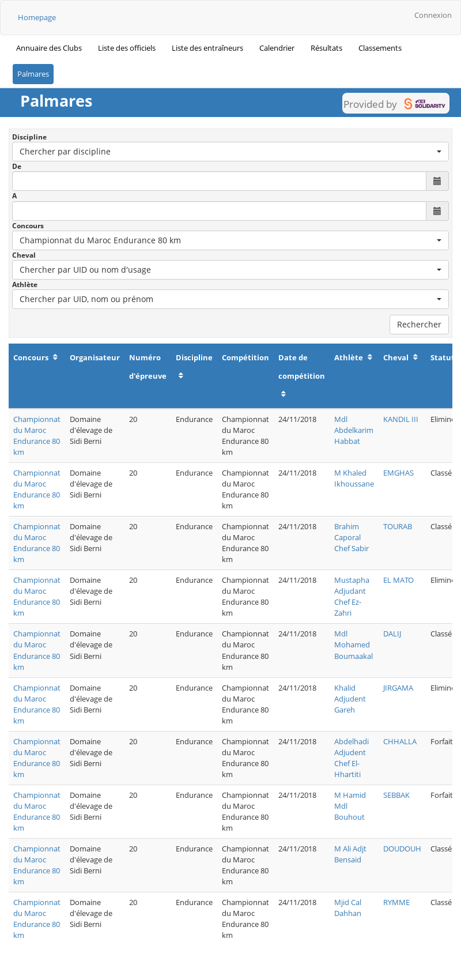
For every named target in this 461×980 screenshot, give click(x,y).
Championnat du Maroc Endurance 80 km (37, 436)
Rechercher (419, 324)
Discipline (29, 137)
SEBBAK (396, 795)
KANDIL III (401, 419)
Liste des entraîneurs (207, 48)
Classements (380, 48)
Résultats (326, 48)
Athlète (25, 284)
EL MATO (398, 580)
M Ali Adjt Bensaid (350, 854)
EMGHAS (398, 473)
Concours (28, 226)
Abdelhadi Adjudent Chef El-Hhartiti (352, 758)
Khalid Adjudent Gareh (350, 699)
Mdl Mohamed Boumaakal (354, 644)
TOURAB (398, 526)
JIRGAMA (398, 688)
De (17, 166)
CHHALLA (400, 741)
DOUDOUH (402, 849)
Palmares (33, 74)
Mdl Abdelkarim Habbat (354, 430)
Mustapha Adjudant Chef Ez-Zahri (352, 596)
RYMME (396, 902)
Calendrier (277, 48)
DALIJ (392, 634)
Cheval (24, 255)
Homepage (37, 17)
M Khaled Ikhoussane (354, 478)
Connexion (433, 15)
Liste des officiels (127, 48)
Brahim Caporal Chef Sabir (352, 537)
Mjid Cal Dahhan (348, 908)
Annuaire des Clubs (49, 48)
